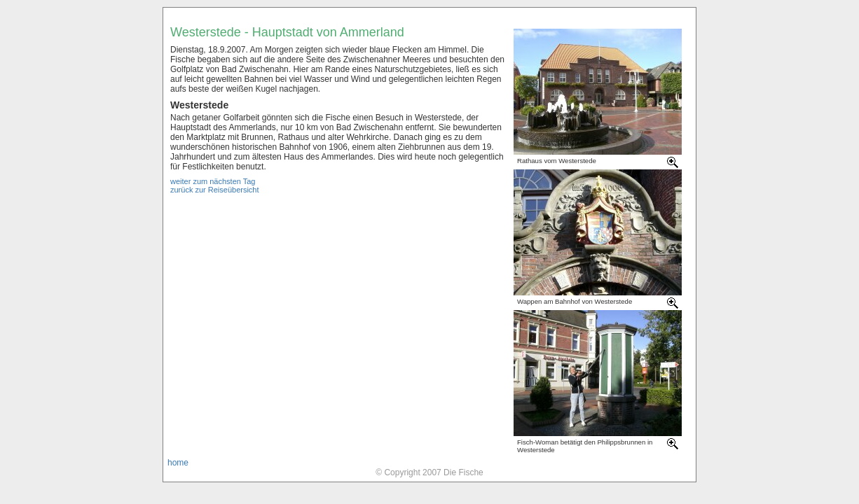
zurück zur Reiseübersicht (215, 190)
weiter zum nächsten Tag (213, 181)
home (178, 463)
